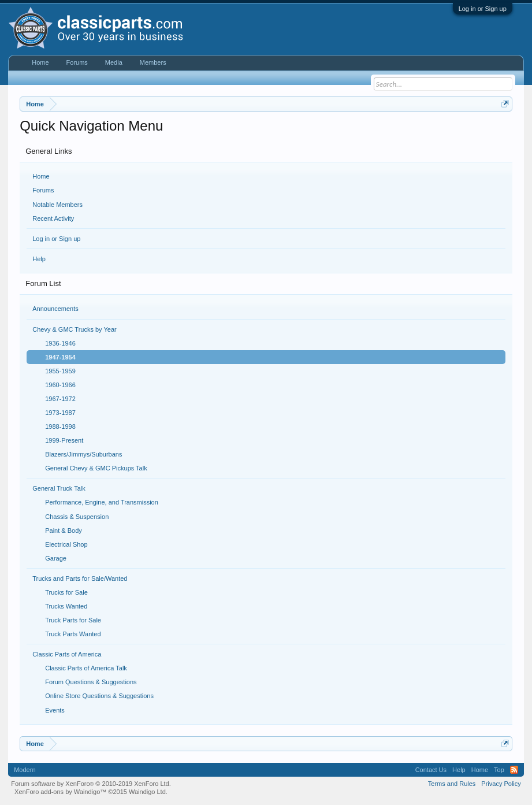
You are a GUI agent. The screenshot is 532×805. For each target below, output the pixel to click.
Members (153, 62)
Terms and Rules (452, 784)
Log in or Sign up (483, 9)
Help (39, 259)
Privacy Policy (501, 784)
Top (499, 770)
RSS (514, 770)
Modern (25, 770)
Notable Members (57, 205)
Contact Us (431, 770)
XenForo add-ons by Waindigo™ (60, 792)
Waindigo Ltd (147, 792)
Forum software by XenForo (91, 784)
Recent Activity (53, 218)
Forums (43, 190)
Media (114, 62)
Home (41, 176)
